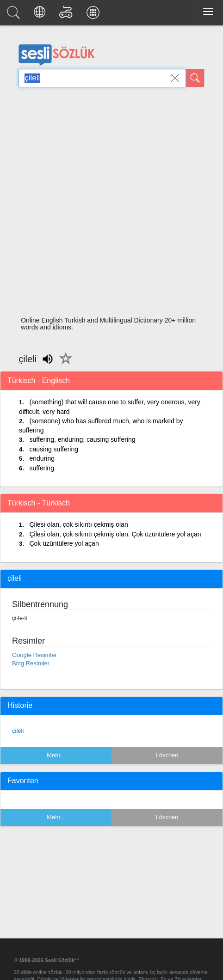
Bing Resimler (31, 663)
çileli (18, 731)
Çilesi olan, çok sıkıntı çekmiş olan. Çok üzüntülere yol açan (115, 534)
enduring (42, 458)
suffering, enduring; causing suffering (82, 439)
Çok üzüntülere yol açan (64, 543)
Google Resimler (34, 655)
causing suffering (54, 449)
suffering (41, 468)
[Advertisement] (108, 204)
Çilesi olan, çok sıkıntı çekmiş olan (78, 524)
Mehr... (56, 755)
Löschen (167, 755)
